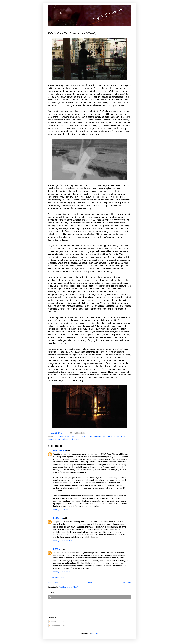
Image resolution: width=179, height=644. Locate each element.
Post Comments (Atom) (68, 587)
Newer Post (53, 583)
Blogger (95, 633)
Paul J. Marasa (59, 451)
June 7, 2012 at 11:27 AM (63, 510)
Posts (52, 621)
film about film (96, 437)
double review (70, 437)
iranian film (115, 437)
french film (106, 437)
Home (90, 583)
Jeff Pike (57, 549)
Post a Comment (57, 577)
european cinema (83, 437)
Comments (54, 626)
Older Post (126, 583)
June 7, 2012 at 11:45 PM (63, 541)
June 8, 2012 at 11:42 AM (63, 572)
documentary (59, 437)
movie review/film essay (70, 439)
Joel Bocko (58, 518)
